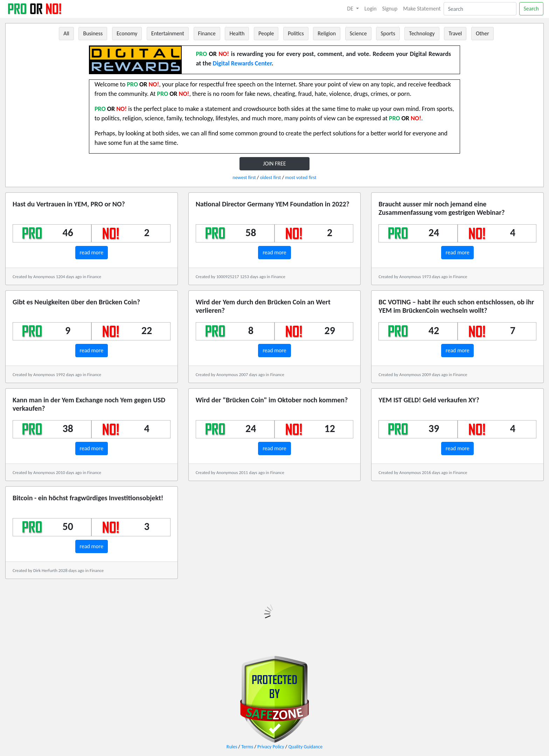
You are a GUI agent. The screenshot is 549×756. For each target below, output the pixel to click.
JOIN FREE (274, 164)
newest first (244, 178)
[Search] (480, 9)
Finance (207, 33)
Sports (388, 33)
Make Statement (422, 9)
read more (92, 252)
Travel (455, 33)
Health (237, 33)
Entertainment (168, 33)
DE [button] (351, 9)
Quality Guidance (305, 747)
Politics (296, 33)
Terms (247, 747)
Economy (127, 33)
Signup (390, 9)
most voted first (301, 178)
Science (358, 33)
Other (482, 33)
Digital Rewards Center (242, 63)
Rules (232, 747)
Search (531, 9)
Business (93, 33)
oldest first (270, 178)
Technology (422, 33)
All (66, 33)
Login (371, 9)
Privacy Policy (271, 747)
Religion (327, 33)
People (266, 33)
